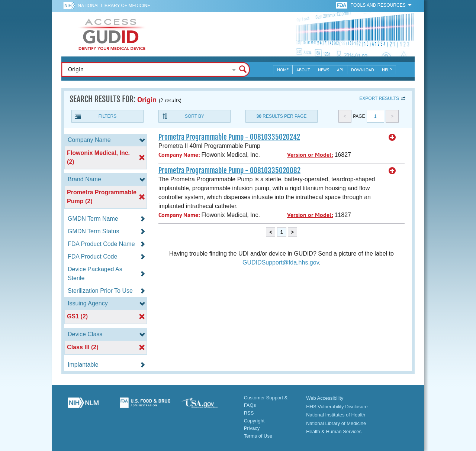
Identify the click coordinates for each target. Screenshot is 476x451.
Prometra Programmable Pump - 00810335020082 (229, 171)
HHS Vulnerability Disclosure (337, 407)
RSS (249, 413)
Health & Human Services (334, 431)
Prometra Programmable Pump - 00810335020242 (229, 137)
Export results (379, 98)
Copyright (254, 421)
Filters (107, 116)
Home (283, 70)
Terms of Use (258, 436)
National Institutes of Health (336, 415)
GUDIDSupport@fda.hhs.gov (281, 262)
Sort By (194, 116)
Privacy (252, 428)
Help (387, 70)
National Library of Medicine (114, 6)
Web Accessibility (325, 398)
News (324, 70)
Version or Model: (310, 155)
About (303, 70)
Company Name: (179, 155)
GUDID (112, 34)
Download (363, 70)
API (340, 70)
